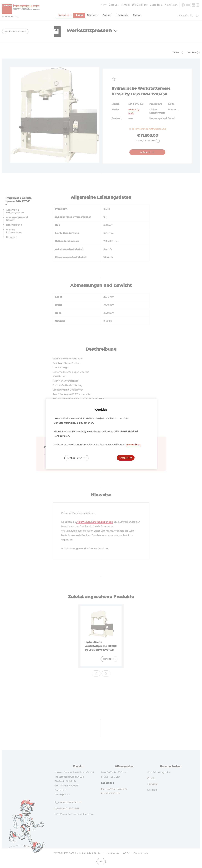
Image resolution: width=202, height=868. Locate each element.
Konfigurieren (76, 458)
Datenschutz (133, 445)
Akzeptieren (126, 458)
